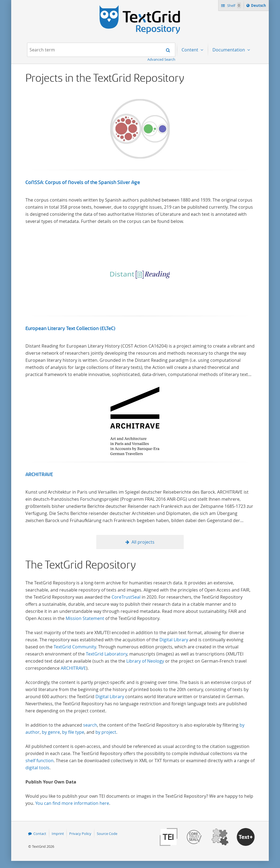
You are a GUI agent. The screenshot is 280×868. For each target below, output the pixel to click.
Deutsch (259, 6)
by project (106, 732)
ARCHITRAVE (39, 474)
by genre (51, 732)
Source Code (107, 834)
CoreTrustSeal (126, 597)
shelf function (40, 761)
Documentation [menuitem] (229, 50)
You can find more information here (72, 803)
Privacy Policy (80, 834)
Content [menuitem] (190, 50)
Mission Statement (85, 618)
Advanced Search (161, 59)
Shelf (234, 5)
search (90, 725)
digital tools (37, 768)
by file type (73, 732)
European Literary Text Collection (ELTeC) (70, 328)
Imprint (58, 834)
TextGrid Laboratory (107, 654)
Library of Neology (145, 661)
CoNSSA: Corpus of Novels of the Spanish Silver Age (83, 182)
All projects (143, 542)
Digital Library (174, 640)
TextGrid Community (75, 647)
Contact (40, 834)
